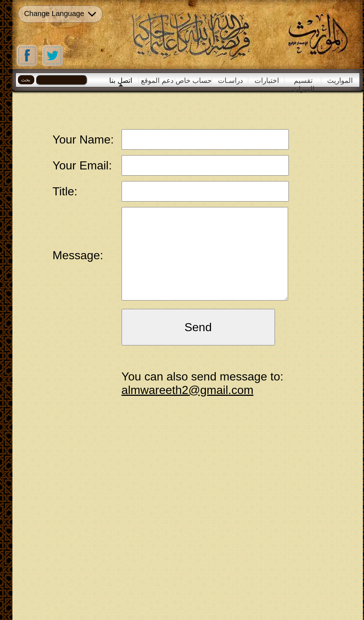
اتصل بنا (120, 81)
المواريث (340, 81)
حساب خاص (194, 81)
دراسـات (230, 81)
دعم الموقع (157, 81)
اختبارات (267, 81)
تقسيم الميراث (303, 82)
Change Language (60, 14)
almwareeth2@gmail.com (188, 390)
